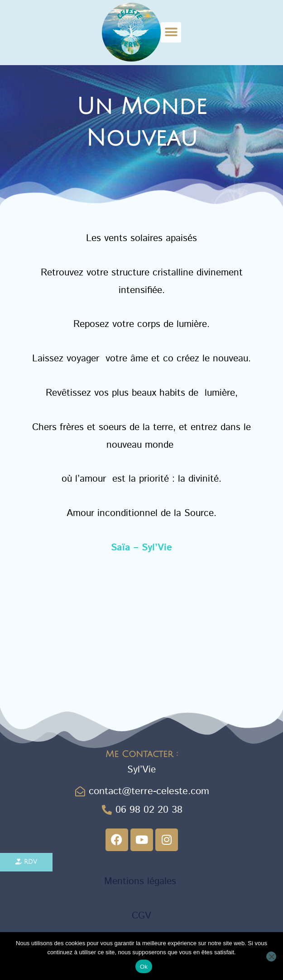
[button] (171, 32)
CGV (141, 916)
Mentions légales (142, 881)
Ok (144, 967)
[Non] (271, 956)
